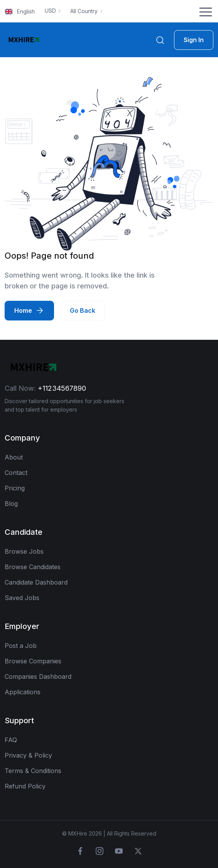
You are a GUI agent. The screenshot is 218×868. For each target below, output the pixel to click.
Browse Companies (33, 661)
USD (51, 11)
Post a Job (21, 646)
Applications (23, 692)
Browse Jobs (24, 551)
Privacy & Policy (28, 755)
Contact (16, 473)
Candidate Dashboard (36, 582)
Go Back (83, 310)
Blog (11, 504)
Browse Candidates (33, 567)
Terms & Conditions (33, 771)
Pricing (15, 488)
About (14, 457)
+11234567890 (62, 388)
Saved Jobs (22, 598)
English (20, 11)
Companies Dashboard (38, 676)
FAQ (11, 740)
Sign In (194, 40)
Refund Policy (25, 786)
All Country (85, 11)
